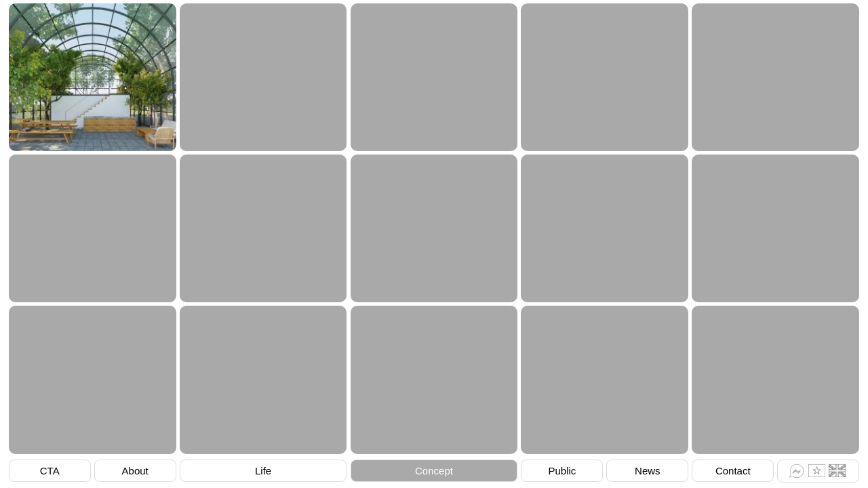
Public (562, 471)
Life (263, 471)
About (135, 471)
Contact (733, 471)
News (648, 471)
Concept (434, 471)
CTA (50, 471)
